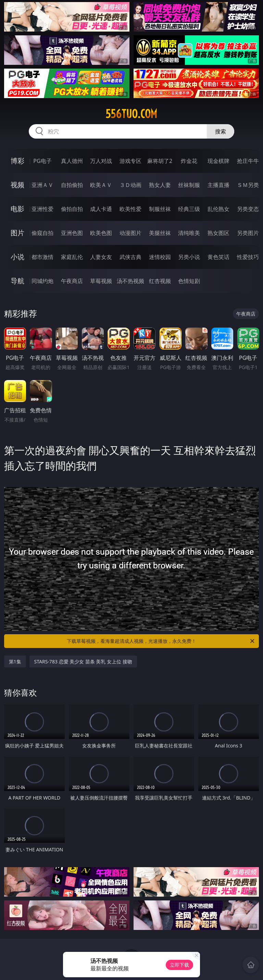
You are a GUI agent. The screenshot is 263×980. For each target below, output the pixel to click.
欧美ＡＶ (101, 185)
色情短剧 (189, 281)
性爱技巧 (248, 257)
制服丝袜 (160, 209)
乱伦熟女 (218, 209)
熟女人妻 (160, 185)
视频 (17, 185)
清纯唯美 (189, 233)
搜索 (221, 131)
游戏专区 (130, 161)
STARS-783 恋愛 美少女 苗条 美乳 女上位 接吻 (83, 662)
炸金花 (189, 161)
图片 (17, 233)
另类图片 (248, 233)
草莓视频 (101, 281)
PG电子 (42, 161)
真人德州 (72, 161)
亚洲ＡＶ (42, 185)
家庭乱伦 (72, 257)
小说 (17, 257)
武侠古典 (130, 257)
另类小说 (189, 257)
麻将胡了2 (160, 161)
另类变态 (248, 209)
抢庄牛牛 (248, 161)
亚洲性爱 (42, 209)
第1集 (15, 662)
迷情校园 (160, 257)
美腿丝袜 (160, 233)
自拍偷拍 (72, 185)
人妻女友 (101, 257)
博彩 (17, 161)
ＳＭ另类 (248, 185)
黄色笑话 (218, 257)
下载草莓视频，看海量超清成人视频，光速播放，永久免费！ (161, 641)
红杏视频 (160, 281)
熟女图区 (218, 233)
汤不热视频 (130, 281)
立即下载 (179, 965)
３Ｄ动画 (130, 185)
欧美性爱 (130, 209)
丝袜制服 (189, 185)
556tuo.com (131, 114)
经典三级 (189, 209)
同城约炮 (42, 281)
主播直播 (218, 185)
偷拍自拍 (72, 209)
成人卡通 (101, 209)
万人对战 (101, 161)
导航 (17, 281)
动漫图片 (130, 233)
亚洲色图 (72, 233)
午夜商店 (72, 281)
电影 (17, 209)
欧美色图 (101, 233)
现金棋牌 (218, 161)
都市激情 (42, 257)
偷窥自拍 (42, 233)
